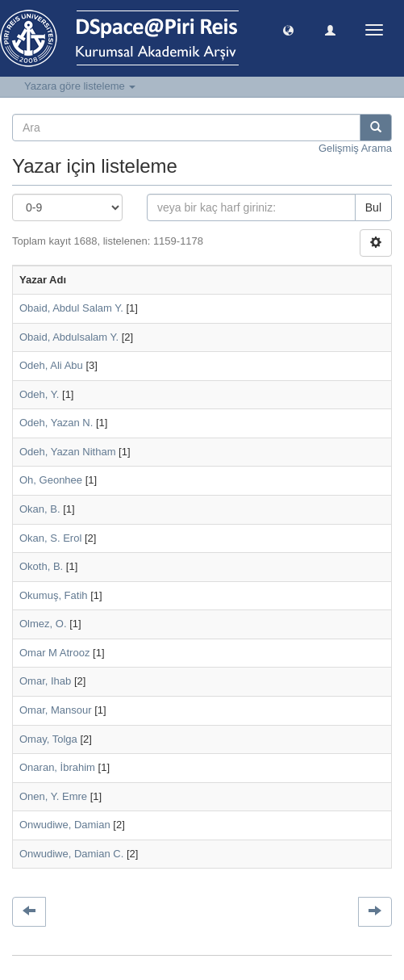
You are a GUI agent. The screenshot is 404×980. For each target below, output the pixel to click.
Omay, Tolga (48, 739)
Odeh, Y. (39, 394)
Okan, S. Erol (50, 538)
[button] (288, 29)
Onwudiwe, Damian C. (71, 854)
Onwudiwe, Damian (65, 825)
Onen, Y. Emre (53, 796)
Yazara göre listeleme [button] (80, 86)
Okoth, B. (41, 566)
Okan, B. (40, 509)
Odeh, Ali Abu (51, 365)
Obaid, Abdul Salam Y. (71, 308)
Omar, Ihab (45, 681)
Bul (373, 207)
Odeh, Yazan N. (56, 423)
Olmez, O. (43, 624)
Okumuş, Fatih (54, 595)
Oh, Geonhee (51, 480)
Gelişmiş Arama (355, 148)
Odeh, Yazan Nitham (67, 452)
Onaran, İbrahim (57, 767)
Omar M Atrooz (54, 653)
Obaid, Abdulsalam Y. (69, 337)
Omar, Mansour (56, 710)
